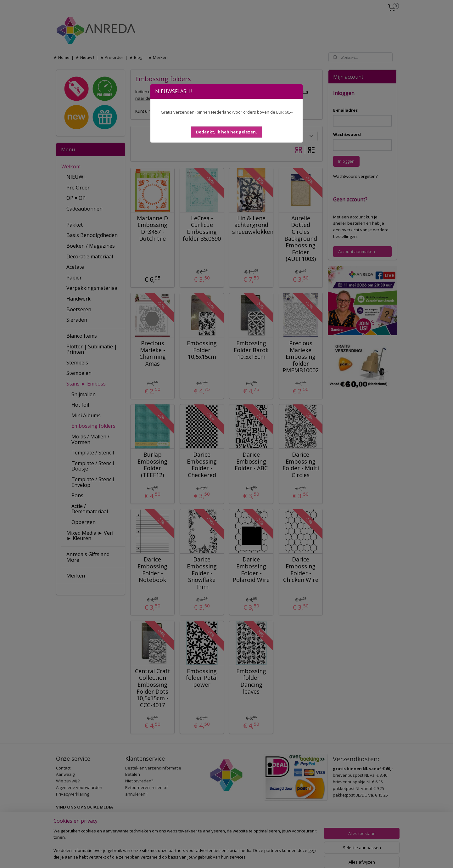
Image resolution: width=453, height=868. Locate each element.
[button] (226, 132)
